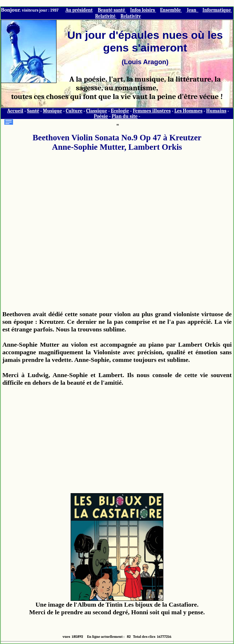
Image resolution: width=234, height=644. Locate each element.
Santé (33, 111)
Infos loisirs (143, 10)
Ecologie (120, 111)
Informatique (217, 10)
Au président (79, 10)
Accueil (15, 111)
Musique (52, 111)
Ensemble (171, 10)
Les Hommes (188, 111)
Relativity (131, 16)
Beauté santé (112, 10)
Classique (97, 111)
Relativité (106, 16)
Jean (192, 10)
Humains (216, 111)
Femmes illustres (152, 111)
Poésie (101, 116)
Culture (74, 111)
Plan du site (125, 116)
